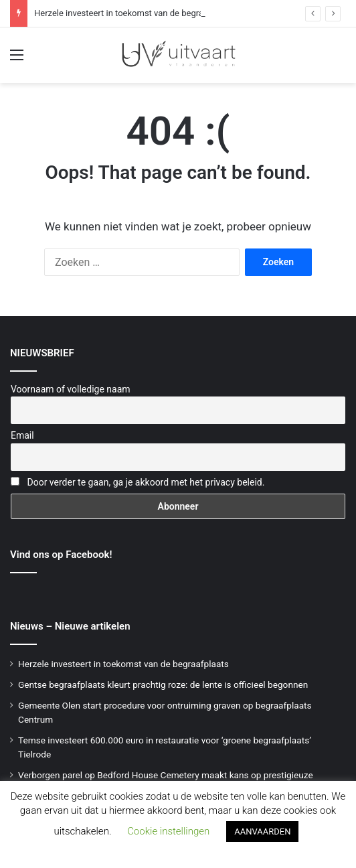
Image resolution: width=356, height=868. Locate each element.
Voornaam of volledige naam (71, 389)
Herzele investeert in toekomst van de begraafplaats (135, 13)
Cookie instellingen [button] (168, 831)
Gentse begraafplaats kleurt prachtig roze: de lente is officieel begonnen (163, 684)
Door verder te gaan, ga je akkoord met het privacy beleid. (146, 482)
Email (22, 435)
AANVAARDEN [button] (262, 831)
